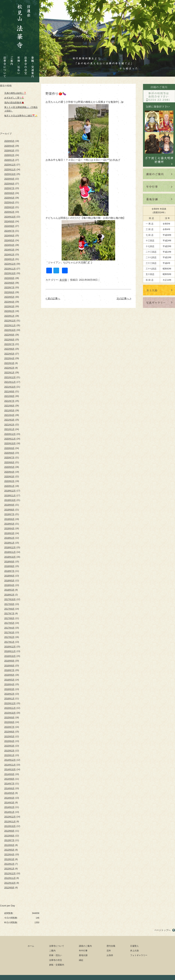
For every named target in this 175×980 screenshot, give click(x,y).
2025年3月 (9, 207)
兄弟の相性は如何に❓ (15, 93)
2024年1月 (9, 259)
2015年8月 (9, 722)
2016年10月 (10, 656)
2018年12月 (10, 547)
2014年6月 (9, 788)
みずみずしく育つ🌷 (14, 98)
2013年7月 (9, 840)
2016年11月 (10, 651)
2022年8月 (9, 340)
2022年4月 (9, 358)
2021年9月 (9, 392)
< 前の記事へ (53, 298)
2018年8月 (9, 566)
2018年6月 (9, 576)
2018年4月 (9, 585)
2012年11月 (10, 878)
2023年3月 (9, 306)
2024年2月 (9, 255)
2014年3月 (9, 803)
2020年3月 (9, 477)
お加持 (110, 955)
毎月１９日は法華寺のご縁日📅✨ (21, 116)
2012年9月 (9, 888)
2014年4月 (9, 798)
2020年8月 (9, 453)
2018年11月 (10, 552)
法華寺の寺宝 (26, 64)
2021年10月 (10, 387)
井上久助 (134, 951)
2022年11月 (10, 325)
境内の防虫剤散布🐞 (14, 103)
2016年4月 (9, 684)
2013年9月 (9, 831)
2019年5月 (9, 524)
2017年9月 (9, 604)
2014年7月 (9, 784)
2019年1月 (9, 543)
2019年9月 (9, 505)
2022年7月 (9, 344)
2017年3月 (9, 633)
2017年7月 (9, 614)
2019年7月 (9, 514)
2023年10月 (10, 273)
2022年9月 (9, 335)
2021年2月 (9, 425)
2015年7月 (9, 727)
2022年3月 (9, 363)
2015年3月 (9, 746)
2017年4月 (9, 628)
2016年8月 (9, 666)
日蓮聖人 (134, 946)
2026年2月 (9, 155)
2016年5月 (9, 680)
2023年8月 (9, 283)
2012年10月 (10, 883)
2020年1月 (9, 486)
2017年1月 (9, 642)
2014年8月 (9, 779)
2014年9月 (9, 774)
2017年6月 (9, 618)
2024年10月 (10, 217)
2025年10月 (10, 174)
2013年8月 (9, 836)
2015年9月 (9, 718)
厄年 (109, 951)
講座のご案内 (85, 946)
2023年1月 (9, 316)
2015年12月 (10, 703)
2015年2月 (9, 751)
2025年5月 (9, 198)
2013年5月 (9, 850)
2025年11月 (10, 170)
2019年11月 (10, 496)
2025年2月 (9, 212)
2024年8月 (9, 226)
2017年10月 (10, 599)
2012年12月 (10, 873)
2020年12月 (10, 434)
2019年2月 (9, 538)
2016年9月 (9, 661)
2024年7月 (9, 231)
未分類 (63, 280)
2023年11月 (10, 269)
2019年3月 (9, 533)
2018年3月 (9, 590)
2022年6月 (9, 349)
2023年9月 (9, 278)
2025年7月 (9, 188)
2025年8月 (9, 184)
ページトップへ (162, 930)
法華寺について (5, 65)
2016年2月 (9, 694)
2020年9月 (9, 448)
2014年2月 (9, 807)
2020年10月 (10, 443)
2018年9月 (9, 562)
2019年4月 (9, 528)
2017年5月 (9, 623)
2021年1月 (9, 429)
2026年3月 (9, 151)
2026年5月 (9, 141)
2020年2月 (9, 481)
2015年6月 (9, 732)
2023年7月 (9, 288)
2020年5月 (9, 467)
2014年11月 (10, 765)
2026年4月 (9, 146)
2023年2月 (9, 311)
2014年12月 (10, 760)
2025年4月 (9, 202)
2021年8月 (9, 396)
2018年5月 (9, 581)
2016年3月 (9, 689)
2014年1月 (9, 812)
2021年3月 (9, 420)
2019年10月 (10, 500)
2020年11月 (10, 439)
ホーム (31, 946)
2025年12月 (10, 165)
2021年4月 (9, 415)
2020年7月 (9, 458)
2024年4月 (9, 245)
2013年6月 (9, 845)
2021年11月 (10, 382)
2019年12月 (10, 491)
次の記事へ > (124, 298)
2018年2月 (9, 595)
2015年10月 (10, 713)
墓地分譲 (83, 955)
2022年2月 (9, 368)
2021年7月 (9, 401)
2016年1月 (9, 699)
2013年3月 (9, 859)
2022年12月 (10, 321)
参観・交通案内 (33, 64)
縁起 (81, 960)
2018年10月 (10, 557)
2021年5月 (9, 411)
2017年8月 (9, 609)
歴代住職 (111, 946)
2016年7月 (9, 670)
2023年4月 (9, 302)
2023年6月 (9, 292)
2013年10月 (10, 826)
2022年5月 (9, 354)
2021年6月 (9, 406)
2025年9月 (9, 179)
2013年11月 (10, 822)
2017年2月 (9, 637)
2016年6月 (9, 675)
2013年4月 (9, 855)
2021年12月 (10, 377)
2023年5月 (9, 297)
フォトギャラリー (139, 955)
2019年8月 (9, 510)
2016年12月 (10, 647)
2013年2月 (9, 864)
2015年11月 (10, 708)
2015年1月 (9, 755)
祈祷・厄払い (19, 62)
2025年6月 (9, 193)
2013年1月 (9, 869)
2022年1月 (9, 373)
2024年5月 (9, 240)
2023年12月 (10, 264)
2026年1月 (9, 160)
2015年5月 (9, 737)
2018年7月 (9, 571)
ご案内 (12, 58)
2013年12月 (10, 817)
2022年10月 (10, 330)
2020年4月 (9, 472)
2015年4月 (9, 741)
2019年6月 (9, 519)
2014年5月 (9, 793)
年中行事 (83, 951)
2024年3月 (9, 250)
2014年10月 (10, 769)
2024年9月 (9, 221)
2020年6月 (9, 462)
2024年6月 (9, 236)
